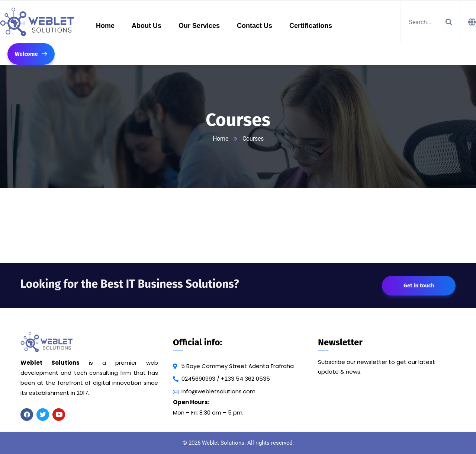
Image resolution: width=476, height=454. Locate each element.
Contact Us (255, 26)
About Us (147, 26)
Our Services (199, 26)
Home (105, 26)
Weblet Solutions (223, 443)
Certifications (311, 26)
